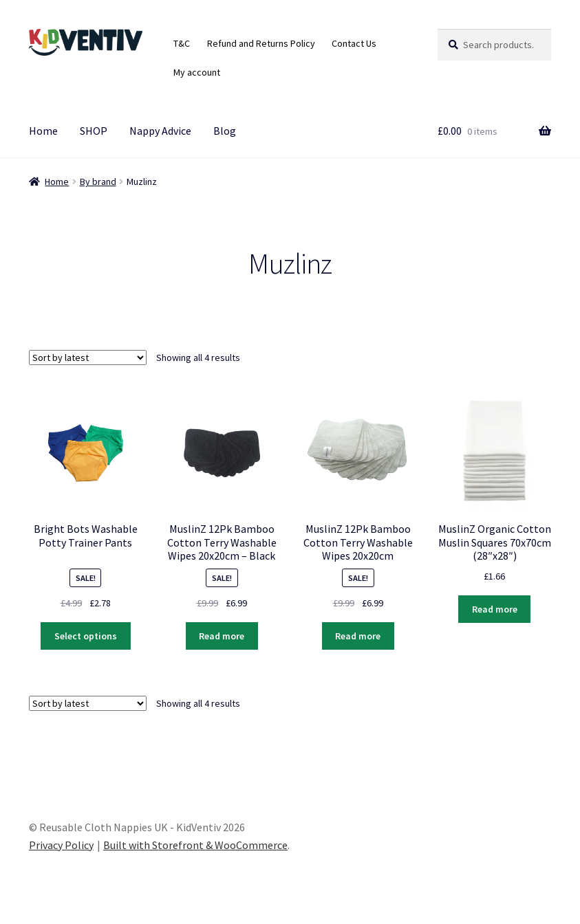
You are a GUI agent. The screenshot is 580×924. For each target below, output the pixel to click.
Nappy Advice (160, 131)
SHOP (94, 131)
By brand (98, 181)
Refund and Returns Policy (261, 43)
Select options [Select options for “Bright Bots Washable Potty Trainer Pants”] (86, 636)
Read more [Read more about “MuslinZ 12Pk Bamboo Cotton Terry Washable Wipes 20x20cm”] (358, 636)
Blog (225, 131)
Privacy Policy (61, 845)
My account (197, 72)
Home (43, 131)
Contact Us (354, 43)
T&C (182, 43)
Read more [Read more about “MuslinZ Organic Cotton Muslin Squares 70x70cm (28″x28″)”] (495, 609)
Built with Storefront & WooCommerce (195, 845)
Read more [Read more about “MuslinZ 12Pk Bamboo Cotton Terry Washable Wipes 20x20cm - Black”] (222, 636)
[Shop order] (88, 357)
